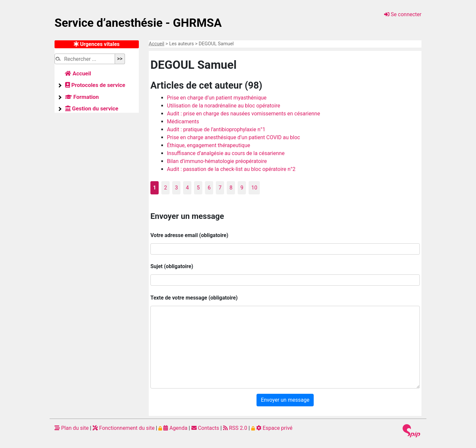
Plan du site (72, 428)
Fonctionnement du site (124, 428)
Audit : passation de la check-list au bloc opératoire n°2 (231, 169)
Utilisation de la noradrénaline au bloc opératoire (224, 106)
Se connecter (403, 14)
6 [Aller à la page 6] (209, 188)
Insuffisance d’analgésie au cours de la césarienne (226, 153)
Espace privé (272, 428)
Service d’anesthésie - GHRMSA (138, 23)
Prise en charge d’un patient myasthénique (217, 98)
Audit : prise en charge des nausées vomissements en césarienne (243, 114)
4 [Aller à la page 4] (187, 188)
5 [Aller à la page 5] (198, 188)
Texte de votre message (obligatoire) (194, 298)
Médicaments (183, 122)
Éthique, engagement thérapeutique (209, 145)
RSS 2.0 (235, 428)
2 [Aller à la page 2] (165, 188)
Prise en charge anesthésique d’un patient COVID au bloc (234, 137)
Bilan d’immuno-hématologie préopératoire (217, 161)
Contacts (205, 428)
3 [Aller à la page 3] (176, 188)
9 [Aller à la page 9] (242, 188)
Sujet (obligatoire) (172, 266)
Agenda (173, 428)
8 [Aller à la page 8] (231, 188)
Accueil (157, 44)
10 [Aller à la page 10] (254, 188)
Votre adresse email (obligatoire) (189, 235)
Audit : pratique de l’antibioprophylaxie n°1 (216, 129)
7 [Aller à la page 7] (220, 188)
